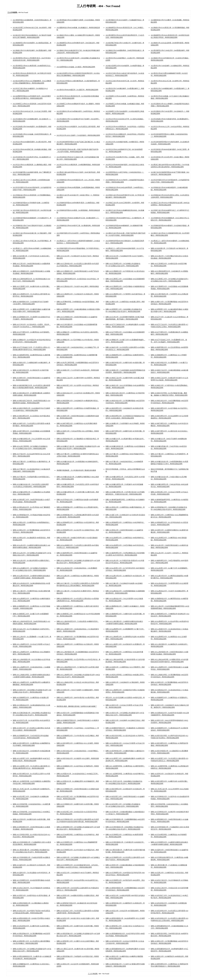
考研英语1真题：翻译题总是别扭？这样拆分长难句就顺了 (77, 706)
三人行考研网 (93, 974)
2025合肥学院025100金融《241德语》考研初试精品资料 (76, 67)
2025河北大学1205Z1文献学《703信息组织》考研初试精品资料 (78, 135)
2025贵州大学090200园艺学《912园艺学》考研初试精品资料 (77, 90)
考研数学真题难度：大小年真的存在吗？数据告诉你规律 (76, 470)
